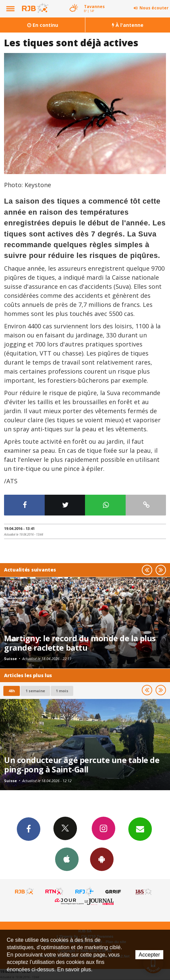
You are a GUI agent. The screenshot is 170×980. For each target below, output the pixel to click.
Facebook (29, 829)
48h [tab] (12, 691)
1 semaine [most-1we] (35, 691)
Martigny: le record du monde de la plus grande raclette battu (80, 643)
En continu (43, 25)
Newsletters (140, 829)
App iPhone (67, 859)
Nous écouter (154, 8)
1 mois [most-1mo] (62, 691)
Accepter (149, 955)
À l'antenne (128, 25)
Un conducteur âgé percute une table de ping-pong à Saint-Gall (82, 765)
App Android (102, 859)
